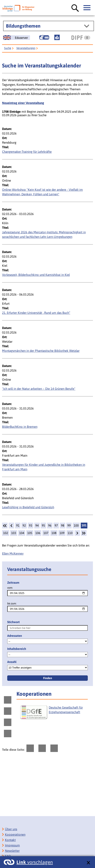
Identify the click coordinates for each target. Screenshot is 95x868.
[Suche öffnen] (75, 8)
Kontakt (10, 840)
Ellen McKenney (13, 553)
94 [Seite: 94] (37, 525)
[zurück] (11, 526)
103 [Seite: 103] (14, 533)
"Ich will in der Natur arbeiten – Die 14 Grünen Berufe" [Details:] (39, 389)
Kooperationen (15, 834)
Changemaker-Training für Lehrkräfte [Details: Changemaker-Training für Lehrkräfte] (27, 152)
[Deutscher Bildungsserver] (18, 8)
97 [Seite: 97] (56, 525)
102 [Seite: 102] (6, 533)
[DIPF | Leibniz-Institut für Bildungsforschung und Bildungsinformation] (81, 38)
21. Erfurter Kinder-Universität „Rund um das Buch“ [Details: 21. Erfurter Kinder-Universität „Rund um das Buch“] (36, 313)
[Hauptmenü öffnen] (87, 8)
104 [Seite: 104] (22, 533)
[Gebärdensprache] (44, 37)
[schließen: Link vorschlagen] (88, 863)
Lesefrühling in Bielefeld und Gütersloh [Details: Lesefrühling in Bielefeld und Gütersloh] (28, 507)
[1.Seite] (5, 526)
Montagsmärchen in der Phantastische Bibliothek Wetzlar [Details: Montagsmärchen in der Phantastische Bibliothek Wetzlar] (41, 351)
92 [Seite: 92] (24, 525)
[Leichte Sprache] (57, 37)
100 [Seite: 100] (76, 525)
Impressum (12, 845)
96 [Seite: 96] (50, 525)
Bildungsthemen (23, 26)
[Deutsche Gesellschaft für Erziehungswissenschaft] (53, 714)
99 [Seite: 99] (69, 525)
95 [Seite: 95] (43, 525)
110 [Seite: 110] (70, 533)
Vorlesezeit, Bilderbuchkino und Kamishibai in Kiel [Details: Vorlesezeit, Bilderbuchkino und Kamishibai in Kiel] (36, 275)
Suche (8, 48)
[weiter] (77, 533)
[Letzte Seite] (84, 533)
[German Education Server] (17, 38)
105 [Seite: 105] (30, 533)
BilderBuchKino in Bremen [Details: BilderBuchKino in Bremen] (20, 427)
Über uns (11, 829)
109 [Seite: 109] (62, 533)
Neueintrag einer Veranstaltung (23, 103)
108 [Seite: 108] (54, 533)
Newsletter (12, 851)
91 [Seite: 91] (18, 525)
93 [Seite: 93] (31, 525)
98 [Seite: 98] (63, 525)
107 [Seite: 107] (46, 533)
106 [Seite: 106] (38, 533)
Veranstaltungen (26, 48)
